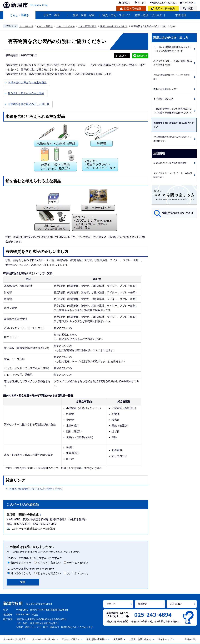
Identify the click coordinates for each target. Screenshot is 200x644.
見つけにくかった (78, 573)
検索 (190, 8)
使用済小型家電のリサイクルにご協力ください (36, 489)
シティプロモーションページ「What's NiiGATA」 (173, 175)
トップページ (26, 26)
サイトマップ (165, 639)
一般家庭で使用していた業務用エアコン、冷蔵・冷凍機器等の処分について (173, 111)
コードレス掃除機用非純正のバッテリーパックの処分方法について (173, 49)
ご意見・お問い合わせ (140, 639)
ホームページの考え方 (15, 639)
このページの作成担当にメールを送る (33, 529)
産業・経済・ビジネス (148, 15)
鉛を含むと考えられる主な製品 (26, 93)
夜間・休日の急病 (165, 8)
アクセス (142, 3)
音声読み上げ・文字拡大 (165, 3)
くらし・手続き (19, 15)
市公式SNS (176, 604)
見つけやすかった (21, 573)
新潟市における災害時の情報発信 (170, 163)
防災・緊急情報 (133, 8)
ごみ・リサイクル (65, 26)
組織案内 (126, 3)
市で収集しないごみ (164, 99)
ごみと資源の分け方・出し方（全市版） (171, 77)
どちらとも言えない (49, 563)
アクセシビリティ (71, 639)
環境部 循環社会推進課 (23, 515)
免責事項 (118, 639)
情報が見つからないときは (178, 213)
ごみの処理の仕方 (87, 26)
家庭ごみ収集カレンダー (166, 89)
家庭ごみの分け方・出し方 (114, 26)
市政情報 (181, 15)
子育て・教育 (52, 15)
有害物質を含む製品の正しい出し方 (29, 104)
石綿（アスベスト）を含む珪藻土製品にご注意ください (173, 63)
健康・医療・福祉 (84, 15)
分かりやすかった (21, 563)
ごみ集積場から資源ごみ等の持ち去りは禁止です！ (173, 139)
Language (188, 3)
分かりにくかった (78, 563)
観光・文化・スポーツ (116, 15)
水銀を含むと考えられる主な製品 (27, 82)
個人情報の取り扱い (96, 639)
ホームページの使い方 (44, 639)
